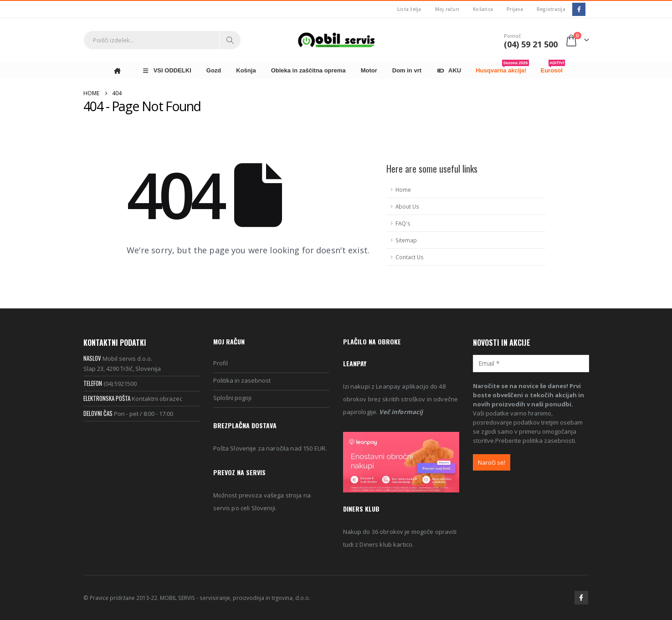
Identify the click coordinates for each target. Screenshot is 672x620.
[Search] (230, 40)
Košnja (246, 70)
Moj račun (447, 9)
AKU (449, 70)
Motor (369, 70)
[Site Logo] (336, 40)
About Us (407, 206)
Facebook (581, 598)
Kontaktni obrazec (157, 399)
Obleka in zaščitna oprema (308, 70)
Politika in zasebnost (242, 380)
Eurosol (553, 68)
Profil (221, 363)
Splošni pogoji (232, 398)
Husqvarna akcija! (502, 68)
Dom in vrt (407, 70)
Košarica (483, 9)
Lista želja (409, 9)
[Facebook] (579, 9)
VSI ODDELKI (167, 70)
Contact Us (410, 257)
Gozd (214, 70)
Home (403, 190)
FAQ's (403, 223)
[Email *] (531, 363)
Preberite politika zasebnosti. (536, 441)
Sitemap (406, 240)
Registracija (551, 9)
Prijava (515, 9)
